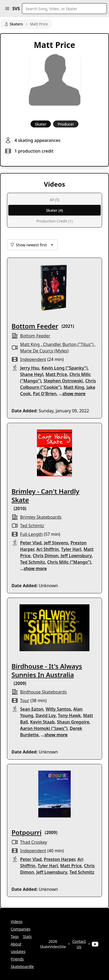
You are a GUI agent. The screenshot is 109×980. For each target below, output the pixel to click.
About (16, 944)
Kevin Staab (42, 722)
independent (33, 359)
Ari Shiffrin (48, 549)
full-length (31, 534)
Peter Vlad (31, 543)
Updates (18, 951)
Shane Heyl (32, 374)
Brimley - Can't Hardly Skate (45, 495)
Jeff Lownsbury (76, 556)
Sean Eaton (32, 709)
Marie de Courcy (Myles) (44, 351)
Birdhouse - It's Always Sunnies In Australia (47, 670)
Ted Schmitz (33, 562)
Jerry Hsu (30, 368)
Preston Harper (60, 859)
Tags (15, 936)
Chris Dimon (46, 556)
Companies (21, 929)
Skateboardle (22, 966)
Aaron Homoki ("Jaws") (44, 728)
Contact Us (79, 944)
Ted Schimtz (32, 526)
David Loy (46, 715)
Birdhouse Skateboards (43, 692)
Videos (17, 921)
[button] (7, 9)
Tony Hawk (69, 715)
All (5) (54, 200)
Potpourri (27, 832)
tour (25, 700)
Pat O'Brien (45, 394)
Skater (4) (54, 210)
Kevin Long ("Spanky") (65, 368)
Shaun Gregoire (73, 722)
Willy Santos (58, 709)
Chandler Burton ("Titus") (68, 344)
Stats (27, 936)
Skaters (14, 24)
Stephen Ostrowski (63, 381)
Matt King (30, 344)
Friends (17, 959)
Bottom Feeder (35, 326)
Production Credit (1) (54, 221)
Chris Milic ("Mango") (69, 562)
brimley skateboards (41, 517)
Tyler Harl (71, 549)
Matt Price (56, 374)
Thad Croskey (34, 842)
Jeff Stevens (56, 543)
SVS (16, 9)
